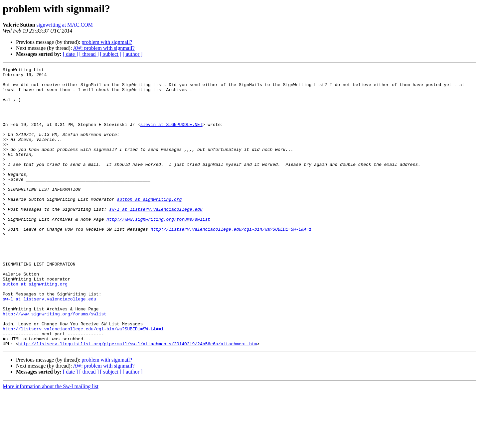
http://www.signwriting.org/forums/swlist (158, 250)
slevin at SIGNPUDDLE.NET (171, 136)
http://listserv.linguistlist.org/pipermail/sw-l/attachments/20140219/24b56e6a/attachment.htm (138, 399)
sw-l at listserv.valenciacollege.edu (156, 238)
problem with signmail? (107, 42)
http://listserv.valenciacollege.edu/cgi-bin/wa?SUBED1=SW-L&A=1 (231, 262)
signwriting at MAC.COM (65, 25)
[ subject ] (111, 54)
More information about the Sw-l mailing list (51, 442)
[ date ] (70, 54)
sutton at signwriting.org (149, 226)
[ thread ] (89, 54)
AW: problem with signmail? (104, 48)
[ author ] (133, 54)
